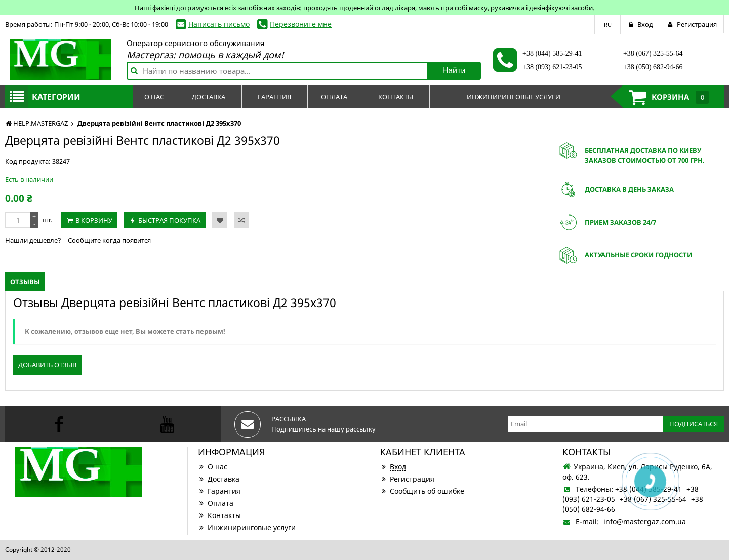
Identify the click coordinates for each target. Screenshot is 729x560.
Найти (454, 71)
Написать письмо (219, 24)
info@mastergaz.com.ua (645, 521)
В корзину (94, 220)
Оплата (216, 503)
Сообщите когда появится (109, 240)
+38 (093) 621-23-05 (552, 67)
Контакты (219, 515)
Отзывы (25, 282)
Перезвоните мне (301, 24)
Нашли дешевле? (33, 240)
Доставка (219, 479)
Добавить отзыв (47, 365)
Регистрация (407, 479)
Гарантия (219, 491)
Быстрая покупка (169, 220)
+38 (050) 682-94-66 (653, 67)
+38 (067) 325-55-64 (653, 53)
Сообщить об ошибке (422, 491)
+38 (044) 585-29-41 (552, 53)
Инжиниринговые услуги (247, 527)
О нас (213, 467)
